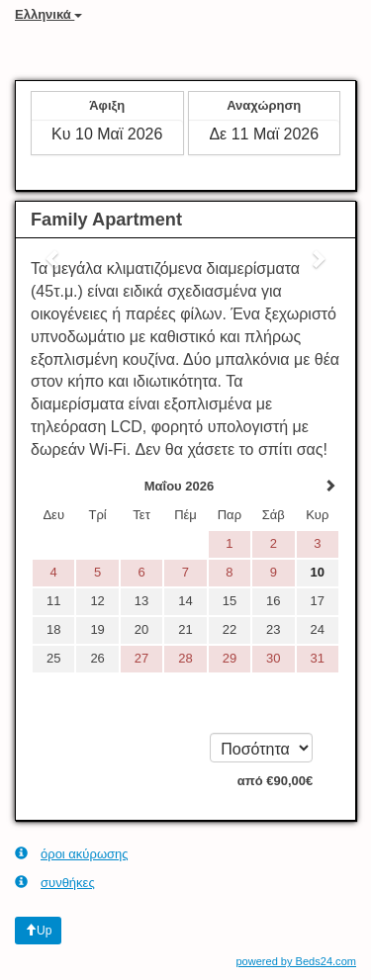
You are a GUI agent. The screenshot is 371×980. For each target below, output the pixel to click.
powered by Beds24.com (296, 961)
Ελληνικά (48, 14)
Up (38, 931)
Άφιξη (107, 105)
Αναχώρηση (264, 105)
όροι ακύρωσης (72, 853)
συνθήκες (55, 882)
